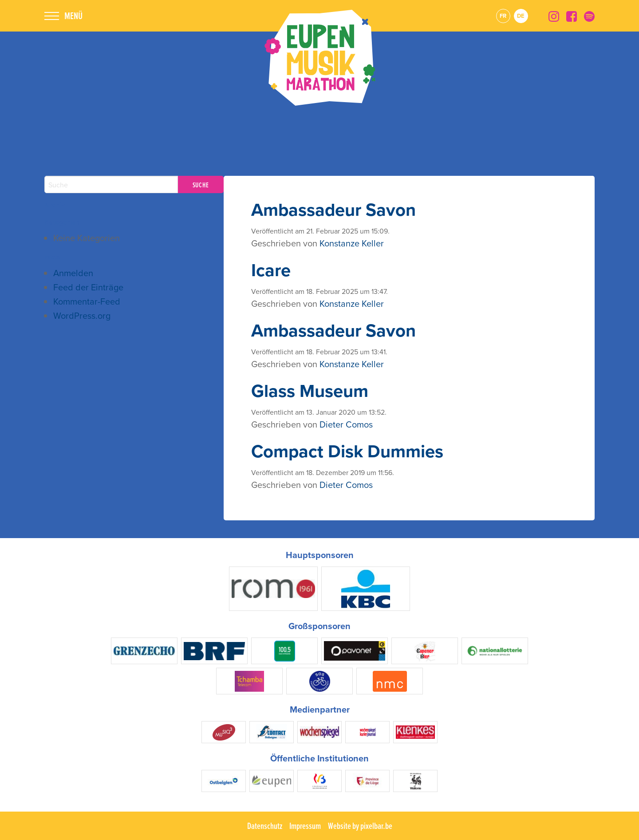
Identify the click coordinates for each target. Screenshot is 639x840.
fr (503, 16)
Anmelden (73, 273)
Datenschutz (265, 826)
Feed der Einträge (88, 287)
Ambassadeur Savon (333, 210)
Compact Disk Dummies (347, 451)
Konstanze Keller (352, 243)
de (521, 16)
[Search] (111, 184)
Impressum (305, 826)
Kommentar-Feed (87, 301)
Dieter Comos (346, 424)
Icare (271, 270)
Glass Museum (310, 391)
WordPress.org (82, 315)
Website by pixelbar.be (360, 826)
